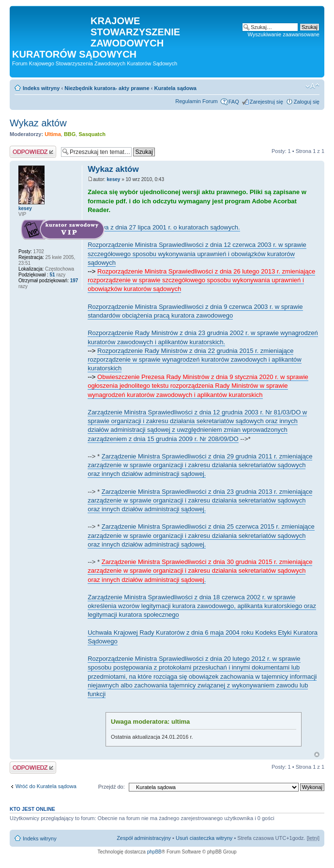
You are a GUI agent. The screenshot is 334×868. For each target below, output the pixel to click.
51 (52, 275)
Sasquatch (92, 134)
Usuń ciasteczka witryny (204, 838)
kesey (114, 179)
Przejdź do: (112, 787)
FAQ (234, 102)
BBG (70, 134)
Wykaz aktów (38, 123)
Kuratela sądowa (175, 88)
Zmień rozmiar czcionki (312, 86)
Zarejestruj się (266, 102)
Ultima (53, 134)
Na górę (317, 754)
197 (73, 281)
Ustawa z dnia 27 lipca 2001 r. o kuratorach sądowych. (164, 227)
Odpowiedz (33, 152)
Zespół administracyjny (144, 838)
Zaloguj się (307, 102)
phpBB (154, 852)
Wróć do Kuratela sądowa (46, 786)
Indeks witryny (41, 88)
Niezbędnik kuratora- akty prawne (107, 88)
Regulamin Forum (196, 101)
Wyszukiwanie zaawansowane (284, 34)
